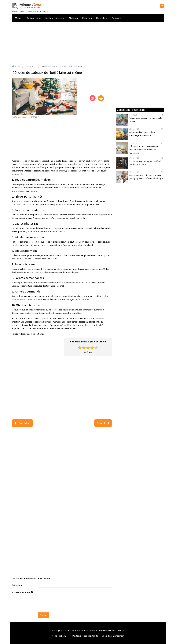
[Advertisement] (88, 43)
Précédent (22, 423)
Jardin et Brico (34, 18)
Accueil (16, 66)
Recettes (87, 18)
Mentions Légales (60, 636)
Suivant (103, 423)
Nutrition (74, 18)
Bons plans (102, 18)
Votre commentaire (22, 592)
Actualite (117, 18)
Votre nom (17, 585)
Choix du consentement (113, 636)
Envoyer (43, 615)
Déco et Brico (31, 66)
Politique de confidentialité (85, 636)
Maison (19, 18)
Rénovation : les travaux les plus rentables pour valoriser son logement (144, 150)
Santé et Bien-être (55, 18)
